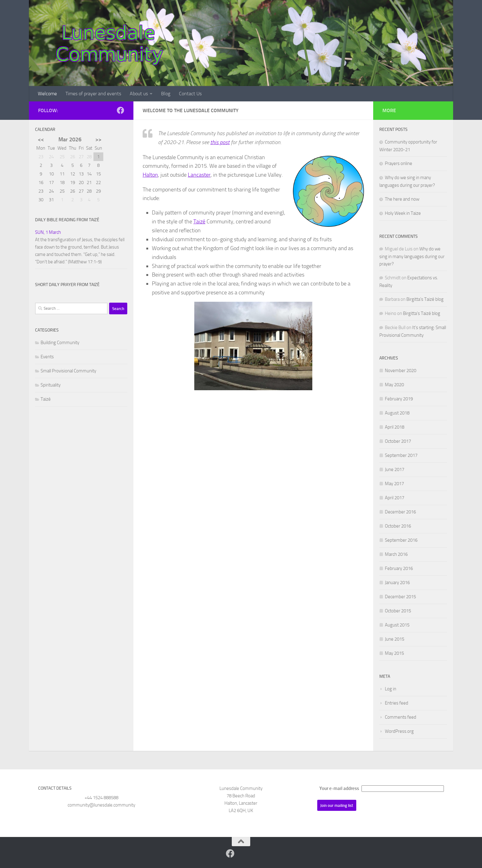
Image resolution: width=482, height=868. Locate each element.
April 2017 (395, 498)
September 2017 (401, 455)
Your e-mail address (339, 788)
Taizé (199, 221)
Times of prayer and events (93, 94)
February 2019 (399, 399)
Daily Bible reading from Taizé (67, 220)
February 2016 (399, 568)
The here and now (402, 199)
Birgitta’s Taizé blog (425, 299)
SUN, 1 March (48, 232)
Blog (166, 94)
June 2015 (395, 639)
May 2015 (394, 653)
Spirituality (51, 385)
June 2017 (395, 469)
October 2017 (398, 441)
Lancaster (199, 175)
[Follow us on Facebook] (120, 110)
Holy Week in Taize (403, 213)
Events (47, 357)
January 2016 (397, 583)
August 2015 (397, 625)
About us (139, 94)
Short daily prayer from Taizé (67, 285)
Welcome (47, 94)
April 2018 (395, 427)
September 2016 (401, 540)
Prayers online (399, 163)
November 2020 (401, 371)
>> (98, 139)
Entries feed (397, 703)
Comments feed (401, 717)
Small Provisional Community (68, 371)
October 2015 (398, 611)
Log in (391, 689)
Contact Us (190, 94)
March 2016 (396, 554)
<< (41, 139)
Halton (150, 175)
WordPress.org (399, 731)
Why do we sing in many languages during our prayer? (412, 256)
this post (220, 142)
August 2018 (397, 413)
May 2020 (394, 385)
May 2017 (394, 484)
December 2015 (400, 597)
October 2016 (398, 526)
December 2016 (400, 512)
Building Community (60, 343)
